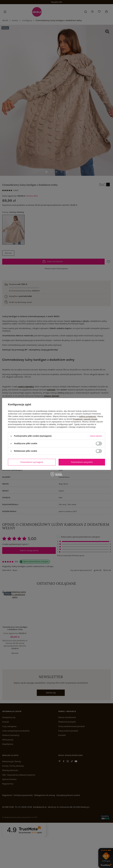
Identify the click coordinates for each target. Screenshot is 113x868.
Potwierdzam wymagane (32, 462)
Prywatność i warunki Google (85, 419)
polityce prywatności (88, 416)
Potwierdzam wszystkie (82, 462)
